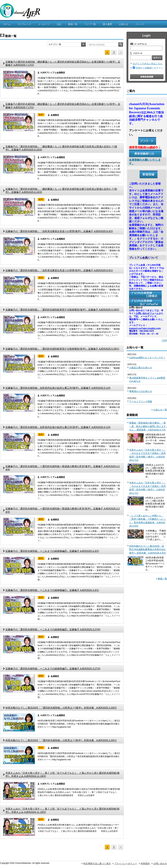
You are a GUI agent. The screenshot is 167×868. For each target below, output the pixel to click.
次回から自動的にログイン (149, 68)
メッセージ (44, 24)
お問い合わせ (160, 864)
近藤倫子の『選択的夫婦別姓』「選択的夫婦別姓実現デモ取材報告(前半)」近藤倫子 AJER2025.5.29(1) (62, 349)
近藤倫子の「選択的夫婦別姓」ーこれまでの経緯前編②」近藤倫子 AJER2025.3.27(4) (53, 629)
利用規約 (145, 864)
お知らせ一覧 (160, 410)
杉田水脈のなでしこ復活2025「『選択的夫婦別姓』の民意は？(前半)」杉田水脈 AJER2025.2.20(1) (61, 740)
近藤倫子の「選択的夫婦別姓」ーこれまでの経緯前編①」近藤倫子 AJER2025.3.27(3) (53, 669)
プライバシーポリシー (126, 864)
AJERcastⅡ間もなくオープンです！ (147, 358)
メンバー (140, 24)
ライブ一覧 (90, 24)
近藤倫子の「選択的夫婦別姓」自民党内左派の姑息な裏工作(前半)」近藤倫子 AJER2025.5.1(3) (58, 427)
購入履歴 (107, 24)
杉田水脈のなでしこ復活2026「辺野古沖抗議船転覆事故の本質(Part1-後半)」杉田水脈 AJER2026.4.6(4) (148, 549)
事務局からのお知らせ (141, 391)
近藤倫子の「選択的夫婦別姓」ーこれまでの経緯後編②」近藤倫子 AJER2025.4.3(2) (52, 551)
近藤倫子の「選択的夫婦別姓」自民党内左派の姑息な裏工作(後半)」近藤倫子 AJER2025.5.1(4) (58, 388)
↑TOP (164, 340)
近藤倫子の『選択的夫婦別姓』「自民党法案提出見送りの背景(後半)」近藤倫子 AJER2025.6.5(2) (59, 231)
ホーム (7, 24)
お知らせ (124, 24)
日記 (59, 24)
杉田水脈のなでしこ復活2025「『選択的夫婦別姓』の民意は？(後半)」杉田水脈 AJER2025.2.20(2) (61, 708)
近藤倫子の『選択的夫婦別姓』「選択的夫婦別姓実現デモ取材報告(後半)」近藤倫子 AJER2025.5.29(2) (62, 310)
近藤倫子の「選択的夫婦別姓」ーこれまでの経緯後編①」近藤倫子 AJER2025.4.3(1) (52, 590)
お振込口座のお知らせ (141, 368)
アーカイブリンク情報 (141, 401)
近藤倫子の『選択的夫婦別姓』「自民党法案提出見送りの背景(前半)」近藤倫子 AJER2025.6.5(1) (59, 270)
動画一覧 (73, 24)
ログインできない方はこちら (148, 64)
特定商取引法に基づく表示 (97, 864)
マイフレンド (24, 24)
